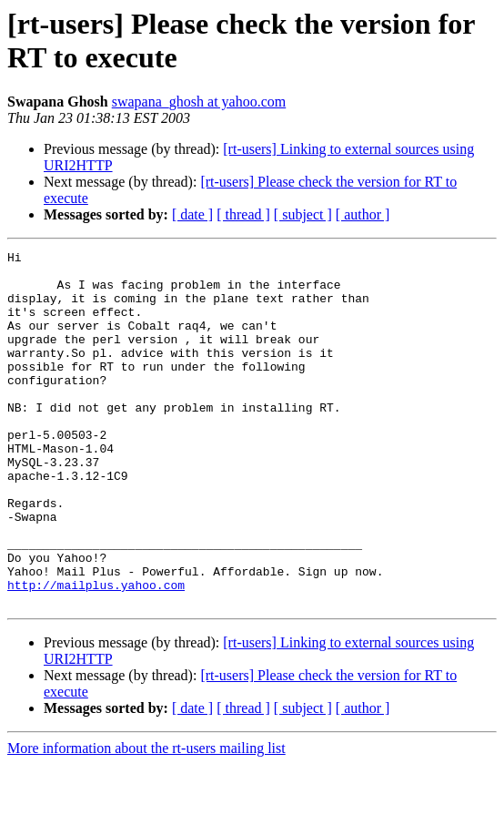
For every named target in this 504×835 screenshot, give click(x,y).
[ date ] (192, 214)
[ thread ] (243, 214)
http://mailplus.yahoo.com (96, 653)
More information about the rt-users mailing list (146, 819)
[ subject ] (303, 214)
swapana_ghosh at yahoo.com (199, 102)
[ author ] (363, 214)
